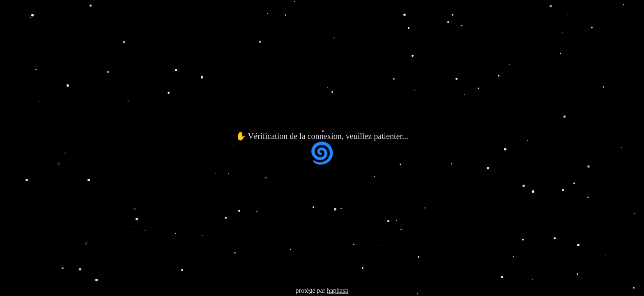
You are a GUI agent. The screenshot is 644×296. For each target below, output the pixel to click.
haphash (338, 290)
